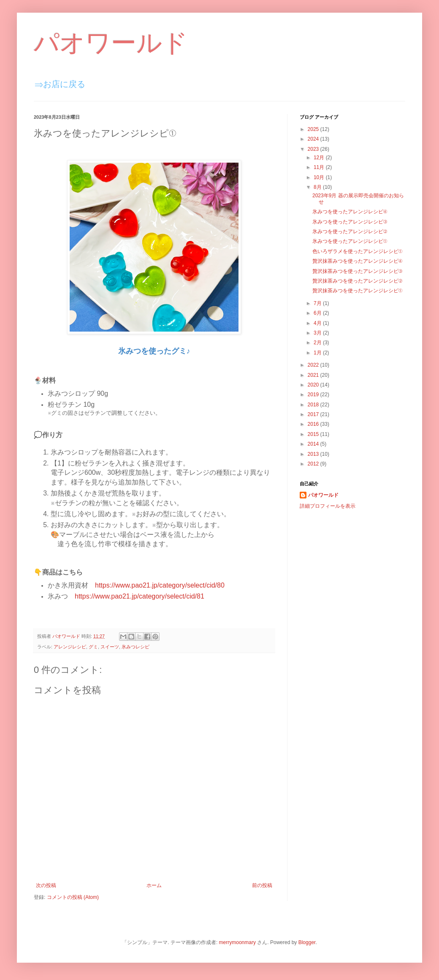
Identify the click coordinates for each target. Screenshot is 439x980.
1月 (318, 353)
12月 (320, 158)
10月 (320, 177)
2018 (314, 405)
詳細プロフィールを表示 (328, 506)
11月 (320, 167)
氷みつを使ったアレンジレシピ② (350, 231)
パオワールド (111, 43)
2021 (314, 375)
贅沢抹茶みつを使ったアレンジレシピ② (357, 281)
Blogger (307, 942)
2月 (318, 343)
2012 (314, 464)
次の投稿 (46, 885)
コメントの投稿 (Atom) (73, 897)
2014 (314, 444)
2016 (314, 424)
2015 (314, 434)
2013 (314, 454)
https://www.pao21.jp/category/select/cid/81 (140, 596)
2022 (314, 365)
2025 (314, 129)
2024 (314, 139)
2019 (314, 395)
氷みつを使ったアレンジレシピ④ (350, 212)
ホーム (154, 885)
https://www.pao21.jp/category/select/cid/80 (160, 585)
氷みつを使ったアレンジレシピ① (350, 241)
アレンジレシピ (70, 647)
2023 (314, 149)
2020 (314, 385)
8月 (318, 187)
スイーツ (110, 647)
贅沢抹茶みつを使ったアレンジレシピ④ (357, 261)
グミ (93, 647)
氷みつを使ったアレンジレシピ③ (350, 222)
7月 (318, 303)
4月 (318, 323)
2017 (314, 414)
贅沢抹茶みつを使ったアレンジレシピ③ (357, 271)
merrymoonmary (237, 942)
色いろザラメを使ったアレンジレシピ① (357, 251)
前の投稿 (262, 885)
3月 (318, 333)
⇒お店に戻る (60, 84)
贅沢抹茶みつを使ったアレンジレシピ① (357, 291)
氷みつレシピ (135, 647)
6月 (318, 313)
